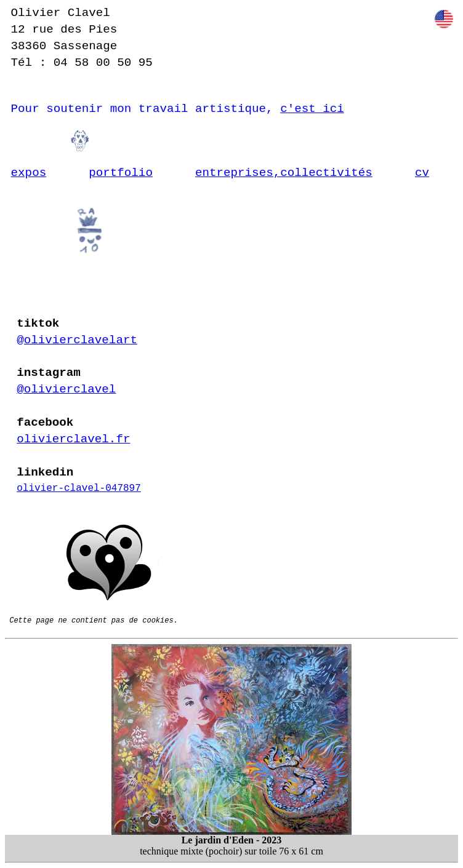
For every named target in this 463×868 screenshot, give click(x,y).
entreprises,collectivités (284, 173)
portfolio (121, 173)
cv (422, 173)
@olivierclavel (66, 389)
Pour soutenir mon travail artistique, (178, 109)
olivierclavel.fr (73, 439)
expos (29, 173)
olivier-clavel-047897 (79, 488)
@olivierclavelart (77, 340)
